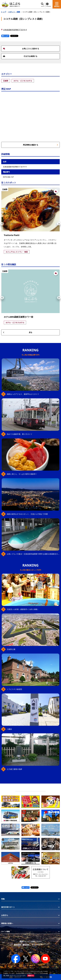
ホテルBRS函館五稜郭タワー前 (19, 317)
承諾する (31, 976)
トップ (3, 12)
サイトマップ (37, 945)
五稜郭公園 (11, 649)
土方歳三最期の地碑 (14, 769)
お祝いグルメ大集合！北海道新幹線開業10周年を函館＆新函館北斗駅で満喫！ (33, 554)
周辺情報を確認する (40, 145)
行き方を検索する (20, 56)
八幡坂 (9, 729)
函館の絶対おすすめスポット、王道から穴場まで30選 (27, 514)
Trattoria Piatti (12, 235)
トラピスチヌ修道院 (14, 689)
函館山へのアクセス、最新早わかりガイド (23, 394)
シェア (5, 36)
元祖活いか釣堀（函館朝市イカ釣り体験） (23, 609)
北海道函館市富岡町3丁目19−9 (15, 30)
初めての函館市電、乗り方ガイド (20, 434)
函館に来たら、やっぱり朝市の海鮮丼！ (22, 474)
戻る (18, 332)
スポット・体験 (14, 12)
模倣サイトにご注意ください (31, 941)
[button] (2, 224)
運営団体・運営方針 (22, 945)
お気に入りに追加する (21, 49)
